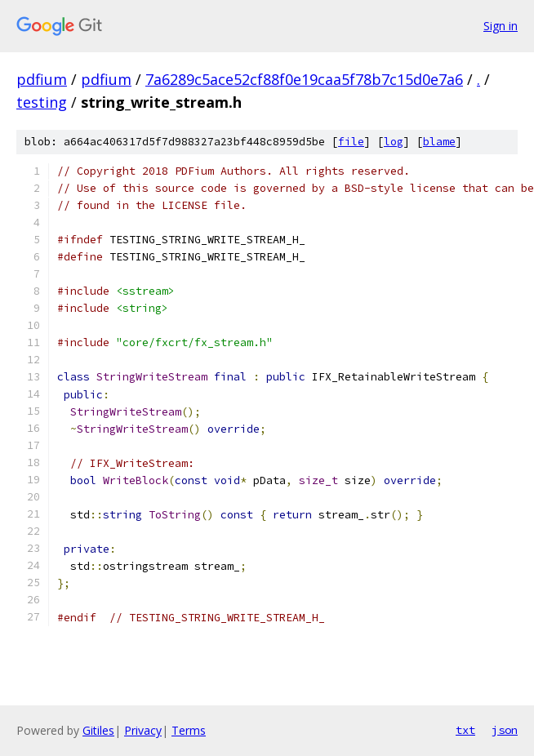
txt (465, 730)
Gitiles (98, 730)
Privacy (143, 730)
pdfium (42, 79)
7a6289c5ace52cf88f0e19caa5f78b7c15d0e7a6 (304, 79)
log (394, 142)
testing (42, 102)
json (505, 730)
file (351, 142)
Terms (189, 730)
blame (439, 142)
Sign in (501, 26)
